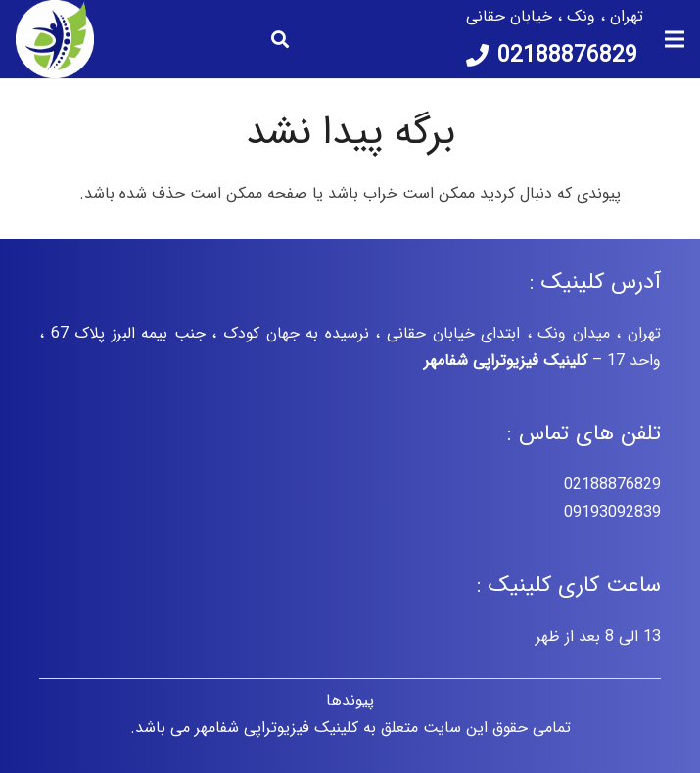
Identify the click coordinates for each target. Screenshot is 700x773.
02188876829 (612, 485)
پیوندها (350, 700)
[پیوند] (55, 39)
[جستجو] (280, 40)
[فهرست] (675, 39)
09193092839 (612, 512)
